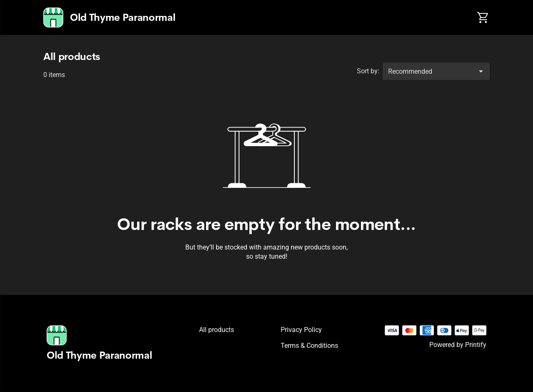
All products (217, 330)
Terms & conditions (309, 346)
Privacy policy (301, 330)
